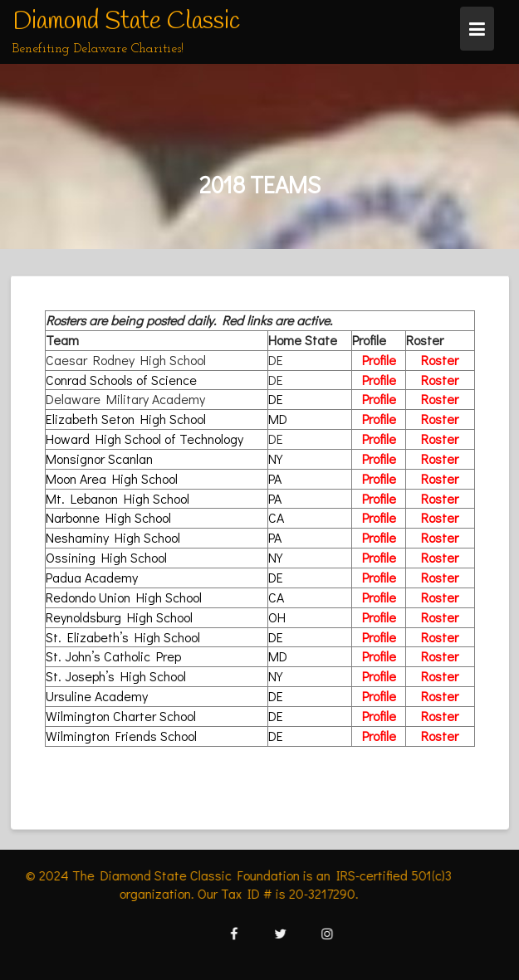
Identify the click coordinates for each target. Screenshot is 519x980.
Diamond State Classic (126, 22)
